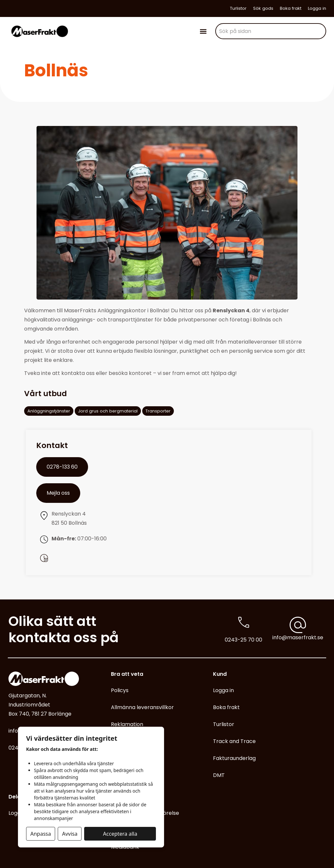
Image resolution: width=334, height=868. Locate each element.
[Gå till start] (40, 31)
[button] (203, 31)
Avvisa (70, 834)
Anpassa (41, 834)
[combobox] (271, 31)
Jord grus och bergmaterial (108, 411)
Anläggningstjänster (49, 411)
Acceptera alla (120, 834)
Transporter (158, 411)
